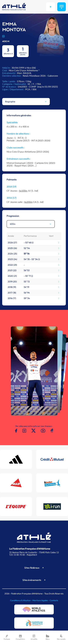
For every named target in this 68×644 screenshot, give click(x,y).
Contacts (54, 600)
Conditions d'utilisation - (21, 600)
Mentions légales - (41, 600)
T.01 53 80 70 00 (17, 555)
